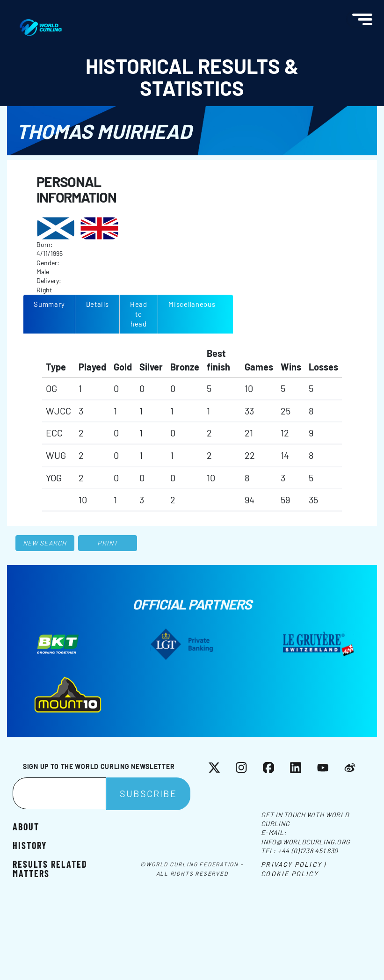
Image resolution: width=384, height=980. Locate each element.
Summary (49, 304)
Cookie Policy (290, 874)
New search (45, 543)
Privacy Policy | (293, 864)
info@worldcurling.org (306, 842)
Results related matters (50, 868)
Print (108, 543)
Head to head (139, 314)
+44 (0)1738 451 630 (308, 851)
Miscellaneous (192, 304)
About (26, 826)
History (30, 845)
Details (98, 304)
